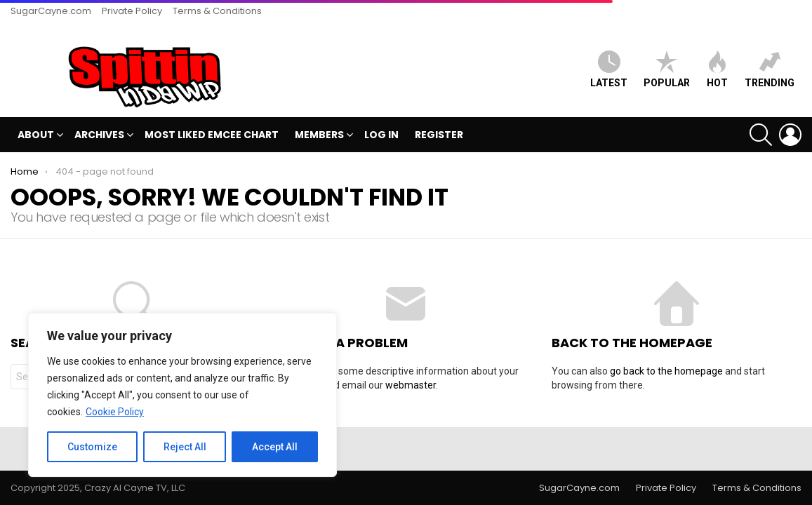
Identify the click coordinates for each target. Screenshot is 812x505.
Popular (667, 69)
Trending (770, 69)
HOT (717, 69)
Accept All (275, 447)
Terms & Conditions (217, 11)
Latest (609, 69)
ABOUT (36, 136)
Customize (92, 447)
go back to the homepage (666, 371)
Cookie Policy (115, 412)
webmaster (411, 385)
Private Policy (132, 11)
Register (439, 135)
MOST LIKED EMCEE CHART (212, 135)
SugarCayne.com (51, 11)
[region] (182, 395)
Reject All (185, 447)
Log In (381, 135)
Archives (99, 136)
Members (319, 136)
